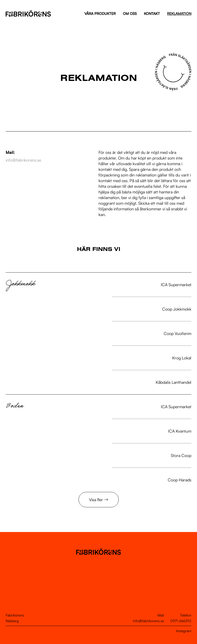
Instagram (184, 631)
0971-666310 (181, 621)
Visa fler (96, 500)
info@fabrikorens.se (148, 621)
